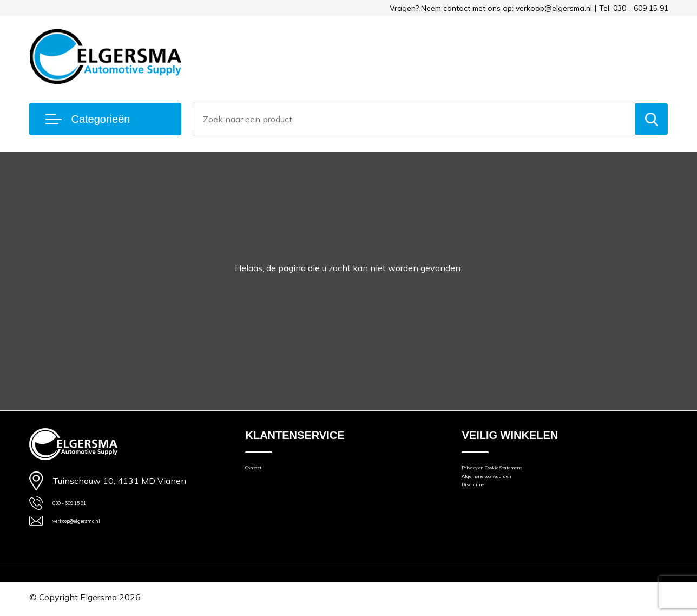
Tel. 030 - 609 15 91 (634, 8)
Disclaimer (481, 502)
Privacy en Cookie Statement (516, 471)
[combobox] (414, 119)
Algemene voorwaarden (507, 486)
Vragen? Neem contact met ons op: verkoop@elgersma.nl (491, 8)
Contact (260, 471)
